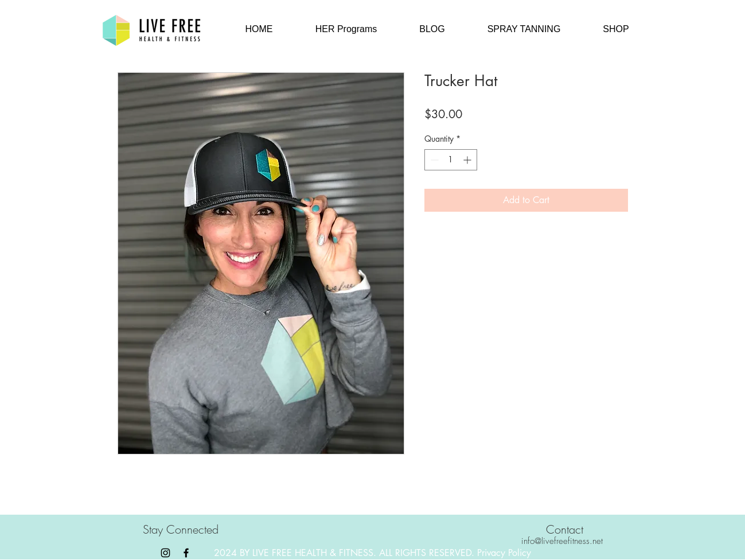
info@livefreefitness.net (562, 541)
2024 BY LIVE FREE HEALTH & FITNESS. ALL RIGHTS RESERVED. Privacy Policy (372, 553)
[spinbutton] (451, 160)
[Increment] (468, 160)
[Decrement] (433, 160)
